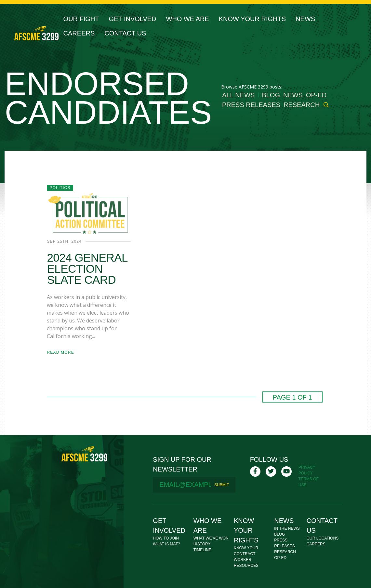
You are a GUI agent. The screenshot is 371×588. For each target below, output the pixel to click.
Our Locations (323, 538)
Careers (79, 33)
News (305, 19)
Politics (60, 188)
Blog (271, 95)
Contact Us (125, 33)
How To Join (166, 538)
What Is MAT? (166, 544)
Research (302, 105)
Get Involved (133, 19)
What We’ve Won (211, 538)
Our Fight (81, 19)
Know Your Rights (252, 19)
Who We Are (188, 19)
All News (238, 95)
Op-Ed (316, 95)
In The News (287, 528)
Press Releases (251, 105)
